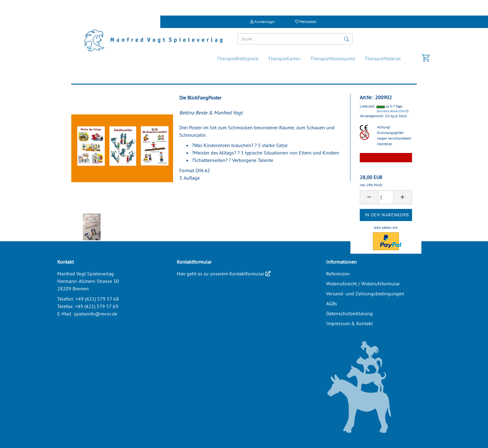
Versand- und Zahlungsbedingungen (365, 293)
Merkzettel (306, 22)
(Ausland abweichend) (393, 111)
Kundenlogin (263, 22)
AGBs (332, 303)
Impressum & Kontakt (350, 323)
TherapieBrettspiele (238, 58)
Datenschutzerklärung (350, 313)
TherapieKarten (284, 58)
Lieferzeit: (367, 106)
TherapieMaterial (383, 58)
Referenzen (338, 274)
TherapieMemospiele (333, 58)
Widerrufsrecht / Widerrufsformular (363, 284)
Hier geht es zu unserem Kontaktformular (224, 274)
